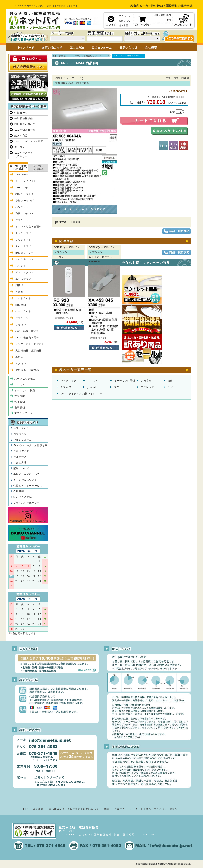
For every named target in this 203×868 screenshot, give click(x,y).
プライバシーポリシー (27, 503)
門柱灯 (19, 285)
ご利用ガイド (21, 451)
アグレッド (147, 387)
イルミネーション (26, 259)
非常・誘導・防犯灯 (27, 331)
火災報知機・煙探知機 (29, 351)
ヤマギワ (66, 387)
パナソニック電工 (25, 379)
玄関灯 (19, 292)
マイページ (124, 16)
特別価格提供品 (24, 118)
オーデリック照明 (125, 381)
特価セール (21, 113)
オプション (22, 318)
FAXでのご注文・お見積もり (30, 445)
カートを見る (143, 809)
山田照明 (20, 408)
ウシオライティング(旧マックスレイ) (83, 394)
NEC (171, 387)
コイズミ (93, 381)
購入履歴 (123, 25)
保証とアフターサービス (28, 486)
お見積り (107, 809)
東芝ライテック (24, 413)
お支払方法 (20, 463)
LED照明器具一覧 (25, 130)
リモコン (21, 325)
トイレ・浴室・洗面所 (29, 227)
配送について (21, 468)
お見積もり (20, 434)
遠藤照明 (20, 402)
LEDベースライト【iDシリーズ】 (25, 155)
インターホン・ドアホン (30, 344)
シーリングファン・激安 (29, 141)
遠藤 (170, 381)
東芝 (117, 387)
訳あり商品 (21, 136)
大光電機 (146, 381)
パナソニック (68, 381)
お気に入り (124, 21)
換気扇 (19, 357)
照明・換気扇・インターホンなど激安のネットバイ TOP (81, 56)
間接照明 (21, 305)
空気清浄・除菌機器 (27, 370)
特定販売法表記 (23, 497)
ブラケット (22, 220)
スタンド (21, 266)
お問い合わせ (21, 428)
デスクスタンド (25, 272)
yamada (92, 387)
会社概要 (19, 491)
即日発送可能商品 (25, 124)
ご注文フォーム (23, 440)
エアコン (20, 147)
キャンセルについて (25, 480)
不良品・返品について (27, 474)
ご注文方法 (20, 457)
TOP (28, 809)
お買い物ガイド (55, 809)
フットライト (23, 298)
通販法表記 (74, 809)
